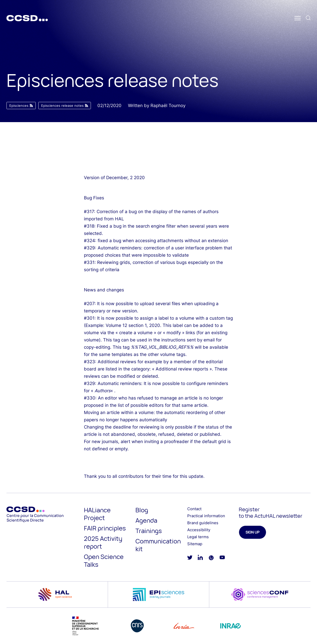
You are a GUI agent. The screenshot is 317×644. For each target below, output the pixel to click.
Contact (194, 509)
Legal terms (198, 537)
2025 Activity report (103, 542)
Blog (142, 510)
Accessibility (199, 530)
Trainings (149, 531)
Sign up (253, 532)
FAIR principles (105, 528)
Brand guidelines (203, 523)
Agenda (146, 520)
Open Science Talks (104, 560)
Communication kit (158, 545)
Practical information (206, 516)
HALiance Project (97, 514)
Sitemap (195, 544)
